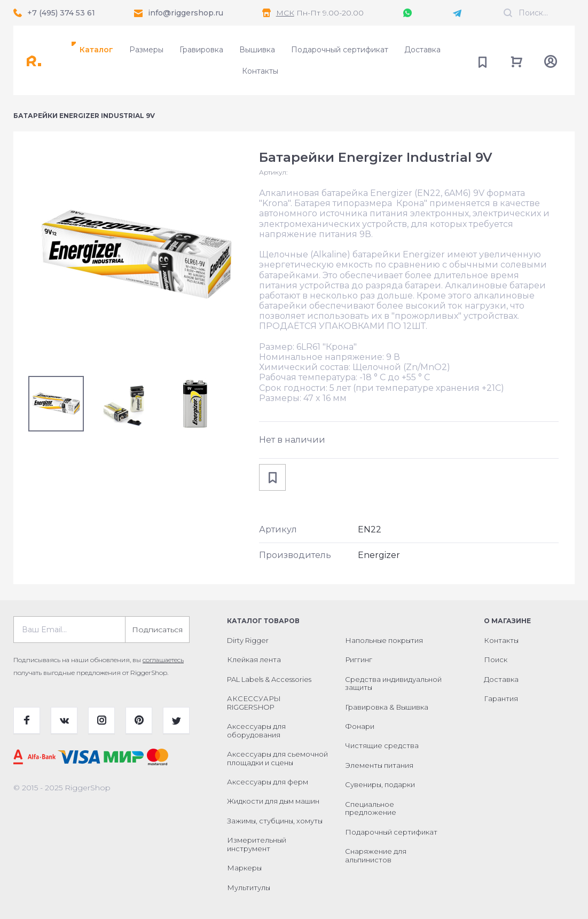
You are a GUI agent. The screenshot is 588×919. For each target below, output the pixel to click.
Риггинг (359, 659)
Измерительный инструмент (257, 844)
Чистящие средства (382, 745)
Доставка (422, 50)
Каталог (96, 50)
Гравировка (201, 50)
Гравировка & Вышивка (387, 707)
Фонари (360, 726)
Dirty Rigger (248, 640)
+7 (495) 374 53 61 (61, 13)
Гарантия (501, 698)
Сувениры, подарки (380, 784)
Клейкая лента (254, 659)
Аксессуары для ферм (268, 782)
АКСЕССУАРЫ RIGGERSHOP (254, 703)
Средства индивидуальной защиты (393, 684)
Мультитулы (249, 887)
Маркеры (244, 868)
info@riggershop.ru (186, 13)
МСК (285, 13)
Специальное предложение (371, 808)
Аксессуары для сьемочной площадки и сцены (277, 758)
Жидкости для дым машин (273, 801)
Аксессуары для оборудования (256, 731)
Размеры (146, 50)
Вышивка (257, 50)
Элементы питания (379, 765)
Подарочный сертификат (340, 50)
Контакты (260, 71)
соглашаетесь (163, 660)
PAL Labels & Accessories (269, 679)
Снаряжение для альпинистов (376, 855)
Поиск (496, 659)
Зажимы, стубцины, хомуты (275, 821)
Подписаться (157, 630)
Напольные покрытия (384, 640)
